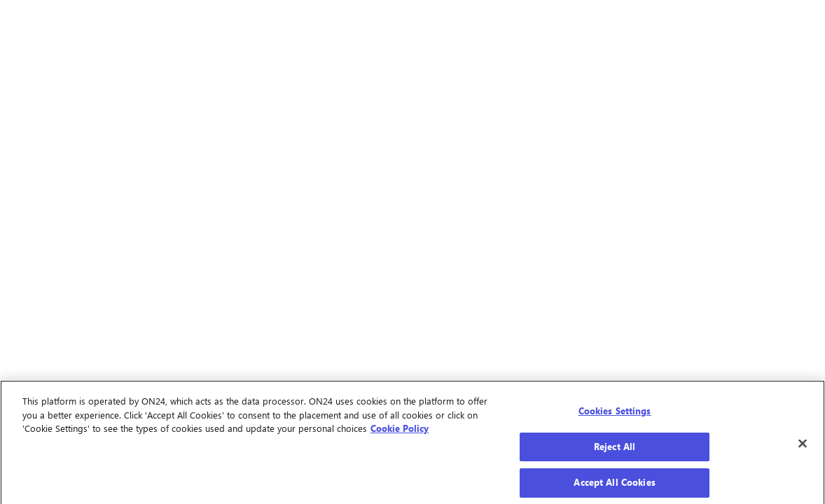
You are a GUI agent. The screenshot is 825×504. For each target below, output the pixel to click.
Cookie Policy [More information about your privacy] (400, 430)
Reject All (615, 449)
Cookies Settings (615, 413)
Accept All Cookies (614, 485)
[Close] (803, 447)
